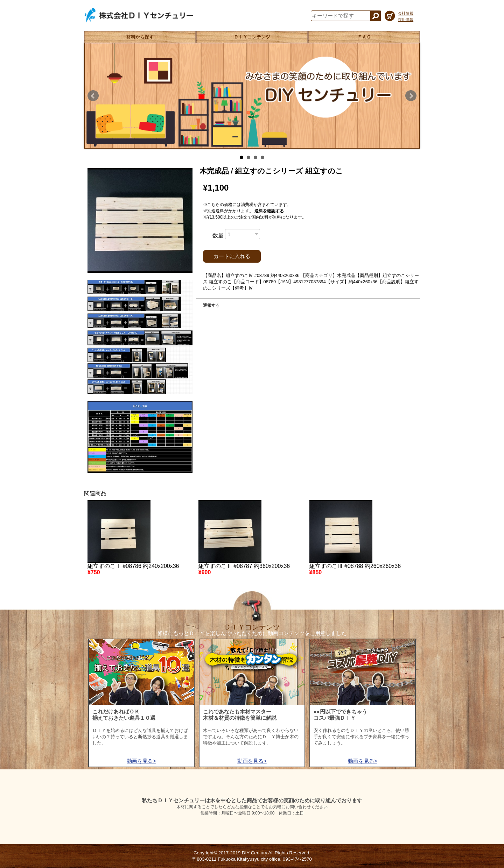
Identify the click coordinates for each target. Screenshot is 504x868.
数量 (218, 236)
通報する (211, 305)
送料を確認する (269, 211)
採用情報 (406, 20)
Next (411, 96)
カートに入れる (232, 256)
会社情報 (406, 13)
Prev (93, 96)
